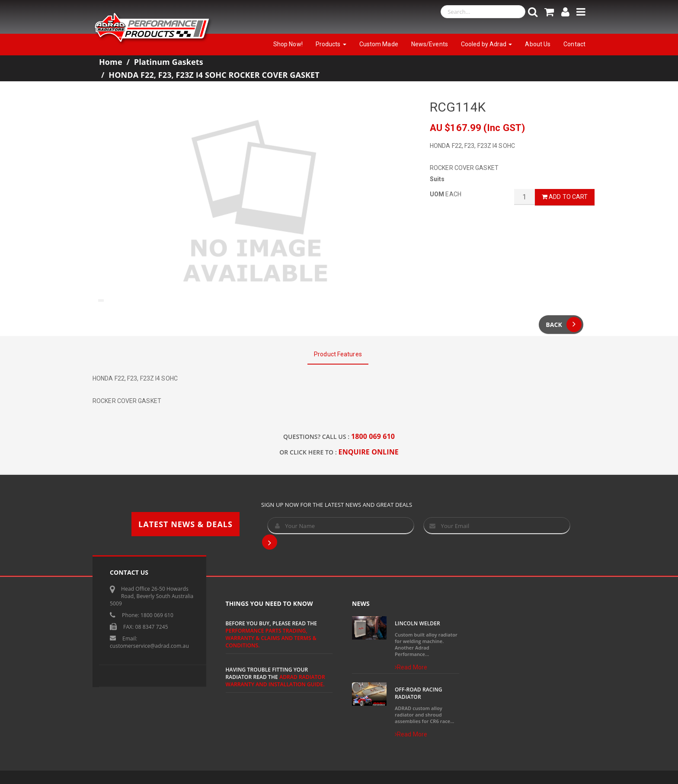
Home (111, 62)
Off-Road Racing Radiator (419, 693)
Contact (574, 44)
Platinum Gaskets (169, 62)
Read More (411, 667)
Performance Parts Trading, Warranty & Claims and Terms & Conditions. (271, 638)
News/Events (430, 44)
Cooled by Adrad (487, 44)
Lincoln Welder (417, 623)
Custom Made (379, 44)
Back (564, 325)
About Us (538, 44)
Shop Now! (288, 44)
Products (331, 44)
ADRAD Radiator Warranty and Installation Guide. (275, 681)
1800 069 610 (373, 436)
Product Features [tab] (338, 354)
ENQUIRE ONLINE (369, 452)
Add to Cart (565, 197)
